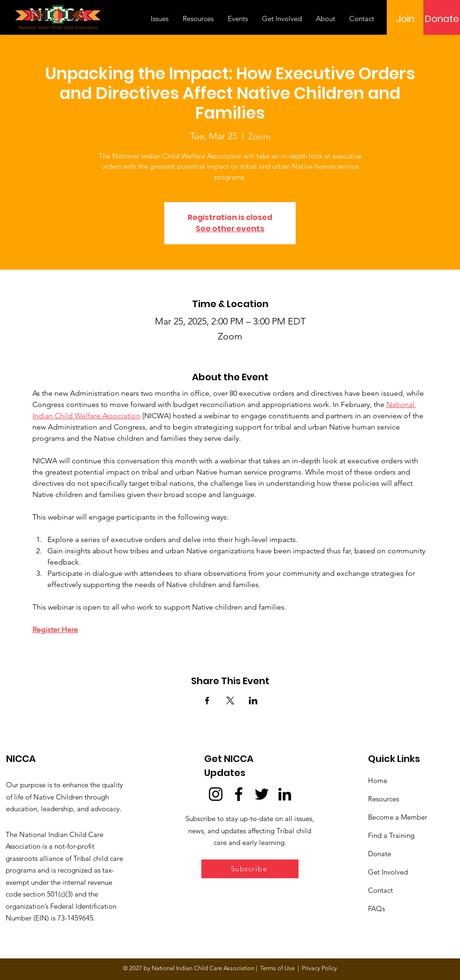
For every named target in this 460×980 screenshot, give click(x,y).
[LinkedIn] (285, 794)
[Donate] (442, 19)
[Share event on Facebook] (207, 701)
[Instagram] (216, 794)
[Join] (405, 19)
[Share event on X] (230, 701)
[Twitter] (262, 794)
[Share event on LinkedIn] (253, 701)
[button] (250, 869)
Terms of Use (277, 968)
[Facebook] (239, 794)
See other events (230, 229)
